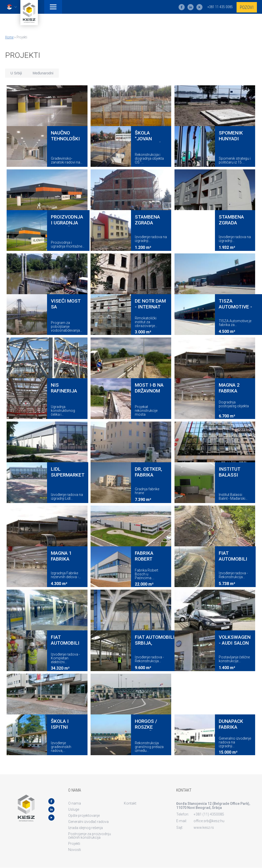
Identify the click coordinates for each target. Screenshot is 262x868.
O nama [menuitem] (75, 803)
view (47, 126)
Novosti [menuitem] (75, 850)
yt (199, 7)
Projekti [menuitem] (74, 844)
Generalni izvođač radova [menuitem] (88, 822)
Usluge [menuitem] (74, 809)
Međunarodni (43, 73)
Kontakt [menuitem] (130, 803)
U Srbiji (16, 73)
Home (9, 37)
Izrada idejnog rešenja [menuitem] (85, 828)
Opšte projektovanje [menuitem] (84, 816)
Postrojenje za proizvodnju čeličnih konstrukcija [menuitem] (90, 836)
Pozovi (247, 7)
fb (182, 7)
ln (191, 7)
